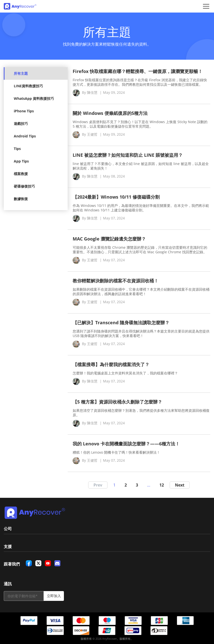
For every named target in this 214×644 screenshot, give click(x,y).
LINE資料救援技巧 (28, 86)
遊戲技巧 (21, 124)
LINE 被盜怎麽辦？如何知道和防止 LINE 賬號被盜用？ (128, 155)
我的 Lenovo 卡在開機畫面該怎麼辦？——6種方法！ (126, 444)
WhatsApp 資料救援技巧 (34, 98)
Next (180, 485)
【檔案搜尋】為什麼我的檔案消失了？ (111, 364)
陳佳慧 (92, 92)
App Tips (21, 161)
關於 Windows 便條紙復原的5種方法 (110, 113)
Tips (17, 149)
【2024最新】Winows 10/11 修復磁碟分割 (116, 197)
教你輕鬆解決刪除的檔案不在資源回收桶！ (116, 281)
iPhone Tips (24, 111)
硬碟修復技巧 (24, 186)
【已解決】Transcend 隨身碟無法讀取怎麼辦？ (121, 323)
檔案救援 (21, 174)
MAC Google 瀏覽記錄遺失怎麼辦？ (109, 239)
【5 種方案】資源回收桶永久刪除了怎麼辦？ (117, 402)
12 (162, 485)
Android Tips (25, 136)
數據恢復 (21, 199)
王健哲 (92, 134)
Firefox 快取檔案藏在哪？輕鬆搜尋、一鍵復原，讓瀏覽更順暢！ (138, 71)
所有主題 (21, 73)
